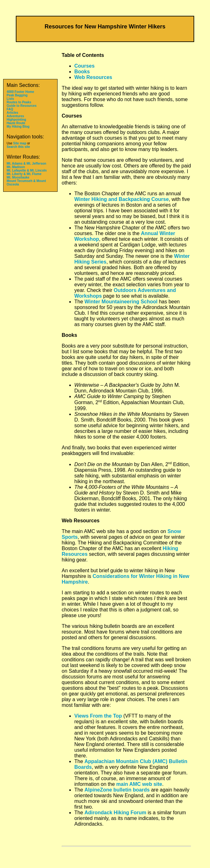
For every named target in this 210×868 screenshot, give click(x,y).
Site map (20, 143)
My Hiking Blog (18, 127)
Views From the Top (98, 716)
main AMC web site (139, 784)
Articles (12, 113)
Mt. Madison (16, 167)
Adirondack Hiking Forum (115, 813)
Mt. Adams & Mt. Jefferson (26, 164)
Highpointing (16, 120)
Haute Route (16, 123)
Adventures (15, 116)
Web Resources (93, 77)
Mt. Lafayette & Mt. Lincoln (27, 170)
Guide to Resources (22, 106)
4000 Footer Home (20, 92)
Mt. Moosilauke (18, 177)
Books (82, 72)
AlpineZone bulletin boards (117, 790)
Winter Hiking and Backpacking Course (122, 199)
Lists (10, 99)
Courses (84, 66)
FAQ (10, 109)
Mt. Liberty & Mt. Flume (24, 174)
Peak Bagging (17, 95)
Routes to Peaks (19, 102)
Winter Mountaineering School (121, 302)
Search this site (18, 147)
